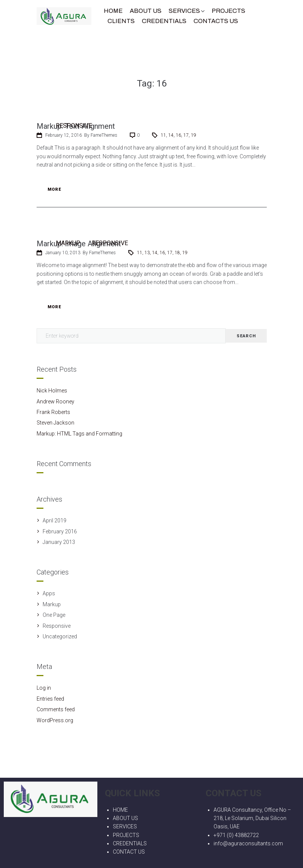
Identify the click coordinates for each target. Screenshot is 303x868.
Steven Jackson (55, 423)
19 (194, 135)
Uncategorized (60, 636)
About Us (146, 11)
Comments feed (56, 709)
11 (163, 135)
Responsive (74, 126)
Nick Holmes (52, 391)
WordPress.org (55, 720)
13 (147, 253)
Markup (68, 243)
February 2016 (60, 531)
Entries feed (50, 699)
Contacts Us (216, 21)
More (54, 189)
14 (171, 135)
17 (186, 135)
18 (177, 253)
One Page (54, 615)
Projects (228, 11)
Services (184, 11)
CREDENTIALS (164, 21)
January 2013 (59, 542)
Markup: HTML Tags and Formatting (79, 434)
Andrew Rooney (55, 402)
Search (246, 336)
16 (178, 135)
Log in (44, 688)
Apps (49, 593)
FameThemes (104, 135)
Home (113, 11)
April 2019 (55, 520)
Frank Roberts (53, 412)
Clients (121, 21)
